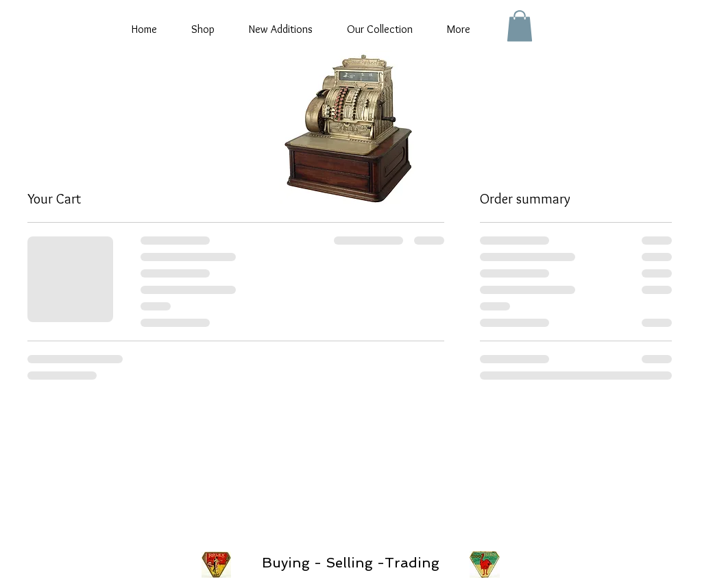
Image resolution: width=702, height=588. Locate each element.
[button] (520, 26)
